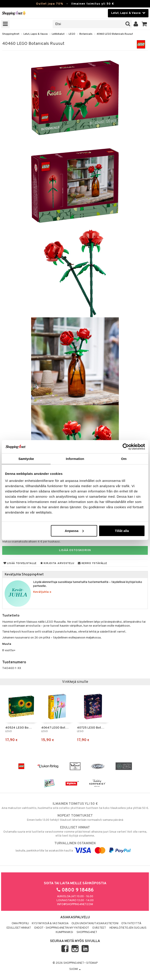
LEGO (72, 34)
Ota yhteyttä (131, 924)
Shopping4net (11, 34)
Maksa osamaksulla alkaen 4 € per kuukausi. (31, 542)
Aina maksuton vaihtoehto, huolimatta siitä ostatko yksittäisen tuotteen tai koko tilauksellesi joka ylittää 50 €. (75, 806)
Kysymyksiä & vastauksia (50, 924)
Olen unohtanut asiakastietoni (95, 924)
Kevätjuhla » (42, 592)
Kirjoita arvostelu (57, 563)
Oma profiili (20, 924)
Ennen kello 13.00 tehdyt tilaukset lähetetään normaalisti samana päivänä (75, 818)
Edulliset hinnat (19, 928)
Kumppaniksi (64, 932)
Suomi (75, 969)
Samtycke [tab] (26, 459)
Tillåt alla (122, 531)
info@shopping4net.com (75, 904)
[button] (144, 24)
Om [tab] (124, 459)
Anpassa (74, 531)
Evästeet (99, 928)
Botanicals (86, 34)
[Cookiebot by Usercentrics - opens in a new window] (126, 447)
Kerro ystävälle (92, 563)
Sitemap (92, 963)
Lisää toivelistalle (20, 563)
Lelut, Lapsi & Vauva (36, 34)
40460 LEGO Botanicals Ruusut (115, 34)
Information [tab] (75, 459)
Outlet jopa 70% (50, 4)
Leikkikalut (58, 34)
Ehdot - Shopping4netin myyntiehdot (62, 928)
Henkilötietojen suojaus (128, 928)
